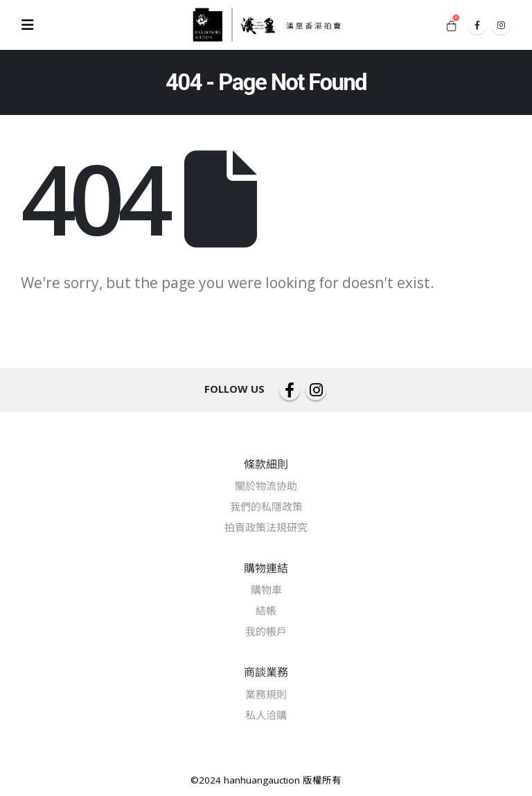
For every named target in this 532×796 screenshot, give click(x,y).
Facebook (290, 390)
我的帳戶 (266, 631)
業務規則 (266, 694)
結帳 (266, 610)
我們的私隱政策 (266, 506)
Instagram (316, 390)
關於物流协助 (266, 486)
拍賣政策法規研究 (266, 527)
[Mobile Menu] (32, 25)
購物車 (266, 590)
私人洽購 (266, 715)
